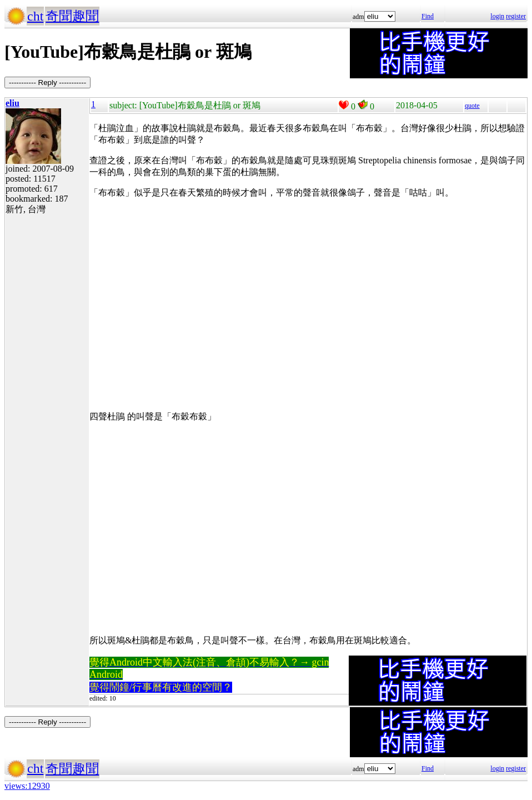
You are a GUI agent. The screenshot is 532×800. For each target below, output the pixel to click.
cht (35, 16)
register (516, 16)
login (497, 16)
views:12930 (27, 786)
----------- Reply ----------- (47, 82)
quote (472, 106)
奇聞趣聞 (72, 16)
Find (428, 16)
